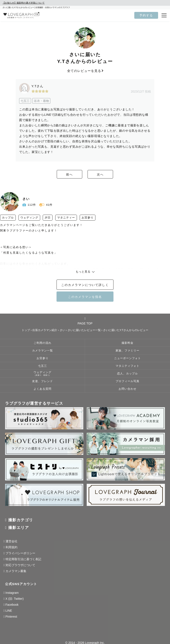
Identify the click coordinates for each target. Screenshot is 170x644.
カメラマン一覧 (42, 351)
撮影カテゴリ (21, 520)
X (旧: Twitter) (15, 599)
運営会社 (11, 541)
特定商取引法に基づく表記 (23, 559)
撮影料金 (127, 343)
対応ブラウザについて (20, 565)
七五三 (42, 366)
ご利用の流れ (42, 343)
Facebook (12, 605)
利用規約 (11, 547)
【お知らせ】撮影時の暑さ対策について (24, 3)
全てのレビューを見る (85, 71)
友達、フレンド (42, 381)
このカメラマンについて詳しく (85, 285)
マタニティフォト (127, 366)
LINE (9, 611)
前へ (62, 174)
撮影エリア (19, 528)
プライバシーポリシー (20, 553)
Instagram (12, 593)
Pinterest (11, 617)
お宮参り (42, 358)
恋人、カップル (127, 374)
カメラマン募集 (16, 571)
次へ (108, 174)
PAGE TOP (85, 321)
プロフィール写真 (127, 381)
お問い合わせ (127, 389)
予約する (146, 15)
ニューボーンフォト (127, 358)
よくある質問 (42, 389)
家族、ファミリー (127, 351)
